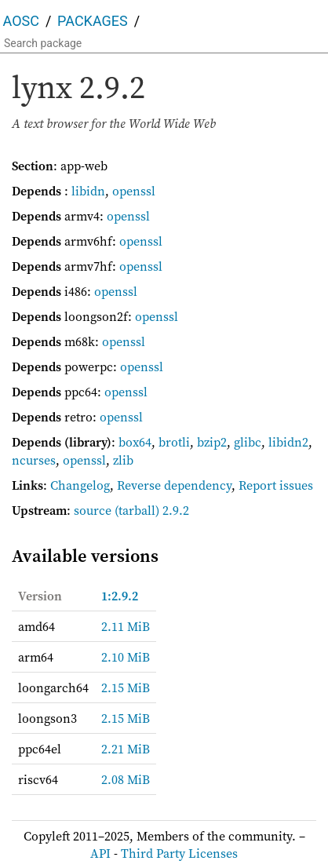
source (93, 510)
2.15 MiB (126, 687)
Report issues (276, 485)
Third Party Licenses (179, 853)
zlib (123, 460)
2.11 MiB (126, 626)
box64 (135, 442)
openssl (134, 191)
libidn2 (288, 442)
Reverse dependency (174, 485)
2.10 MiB (126, 657)
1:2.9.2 (120, 596)
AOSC (21, 21)
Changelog (80, 485)
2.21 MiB (126, 749)
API (100, 853)
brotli (174, 442)
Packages (93, 21)
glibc (248, 442)
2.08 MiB (126, 779)
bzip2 (212, 442)
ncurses (34, 460)
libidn (88, 191)
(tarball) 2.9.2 (152, 510)
